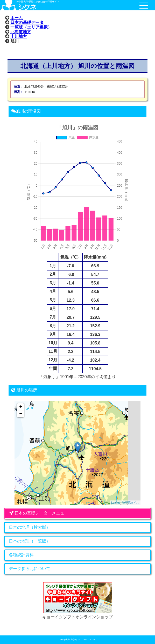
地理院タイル (131, 503)
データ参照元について (30, 569)
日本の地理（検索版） (30, 527)
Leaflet (115, 503)
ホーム (17, 18)
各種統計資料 (21, 555)
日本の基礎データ (27, 22)
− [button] (21, 414)
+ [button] (21, 407)
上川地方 (19, 36)
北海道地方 (21, 32)
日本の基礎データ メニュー (39, 513)
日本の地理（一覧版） (30, 541)
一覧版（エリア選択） (31, 27)
